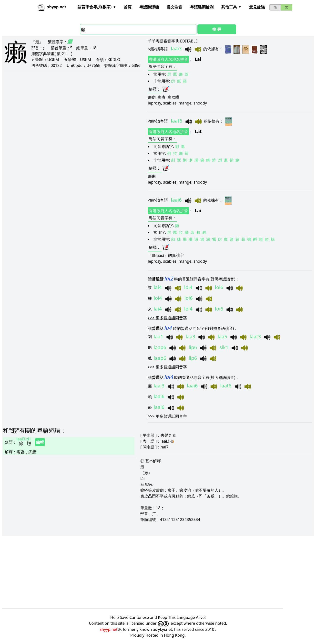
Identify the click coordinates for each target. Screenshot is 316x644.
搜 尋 (217, 29)
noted (221, 623)
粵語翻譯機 (149, 7)
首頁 (128, 7)
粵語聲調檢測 (202, 7)
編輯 (40, 442)
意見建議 (257, 7)
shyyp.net (109, 629)
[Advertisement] (148, 572)
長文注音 (174, 7)
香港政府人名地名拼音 (168, 59)
